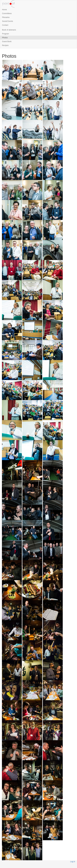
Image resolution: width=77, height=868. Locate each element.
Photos (5, 38)
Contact (5, 25)
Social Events (8, 21)
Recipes (5, 45)
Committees (7, 13)
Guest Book (7, 41)
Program (6, 34)
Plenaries (6, 17)
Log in (73, 862)
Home (4, 10)
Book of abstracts (9, 30)
